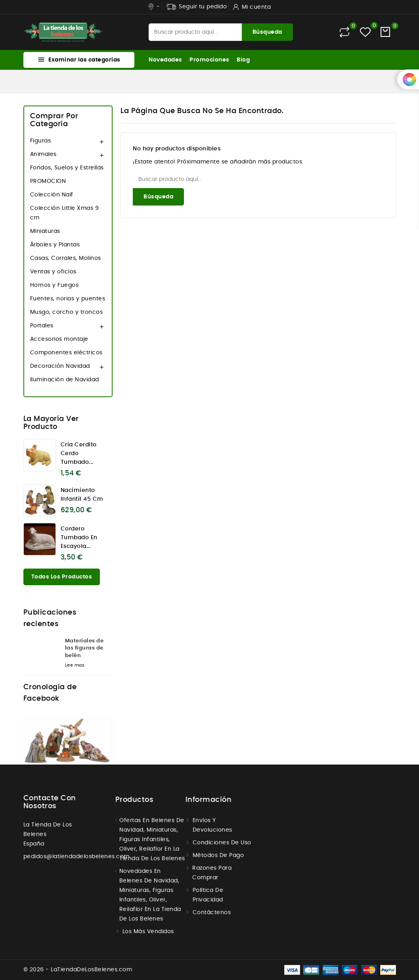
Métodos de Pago (218, 855)
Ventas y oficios (53, 272)
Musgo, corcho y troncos (67, 312)
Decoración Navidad (60, 366)
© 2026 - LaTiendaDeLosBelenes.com (78, 970)
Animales (43, 154)
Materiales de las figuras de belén (84, 648)
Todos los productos (62, 577)
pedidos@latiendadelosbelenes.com (77, 857)
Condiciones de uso (222, 843)
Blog (243, 60)
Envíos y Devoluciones (212, 825)
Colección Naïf (52, 195)
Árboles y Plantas (55, 245)
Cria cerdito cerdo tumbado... (79, 453)
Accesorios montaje (59, 339)
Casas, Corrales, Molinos (66, 258)
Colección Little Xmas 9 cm (65, 213)
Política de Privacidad (208, 895)
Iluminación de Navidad (65, 380)
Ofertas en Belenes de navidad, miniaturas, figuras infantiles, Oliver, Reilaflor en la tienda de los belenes (152, 840)
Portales (42, 326)
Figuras (41, 141)
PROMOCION (48, 181)
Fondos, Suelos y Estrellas (67, 168)
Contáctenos (212, 913)
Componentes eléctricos (66, 353)
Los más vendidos (148, 932)
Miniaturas (45, 231)
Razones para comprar (212, 873)
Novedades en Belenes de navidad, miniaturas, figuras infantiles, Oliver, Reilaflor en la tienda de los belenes (150, 895)
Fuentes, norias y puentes (68, 299)
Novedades (165, 60)
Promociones (209, 60)
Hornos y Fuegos (55, 285)
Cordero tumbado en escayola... (79, 538)
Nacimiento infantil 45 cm (82, 495)
